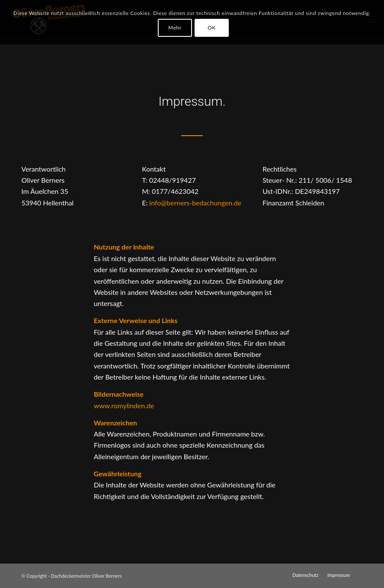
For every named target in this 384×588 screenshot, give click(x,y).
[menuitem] (306, 575)
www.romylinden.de (124, 405)
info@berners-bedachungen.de (195, 203)
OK (212, 28)
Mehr (175, 28)
